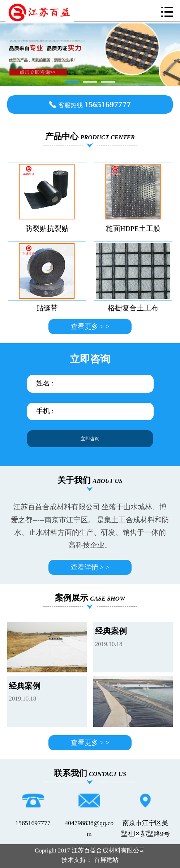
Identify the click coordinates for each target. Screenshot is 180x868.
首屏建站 (106, 860)
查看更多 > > (90, 326)
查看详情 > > (90, 567)
